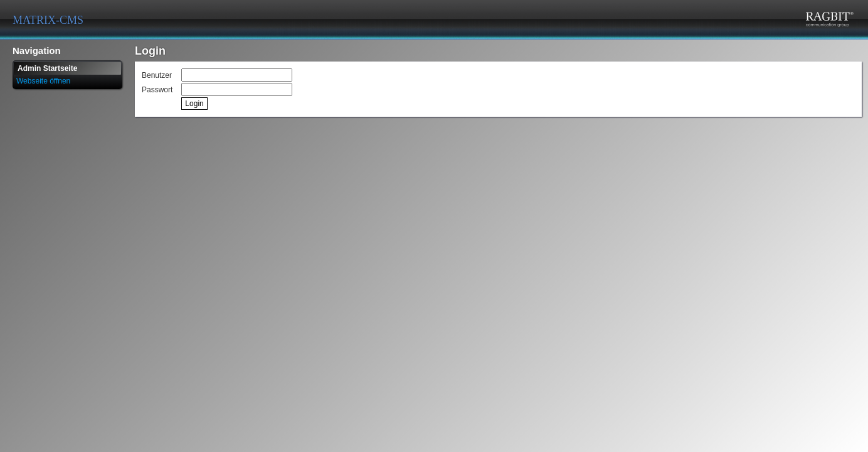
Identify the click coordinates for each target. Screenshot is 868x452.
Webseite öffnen (43, 81)
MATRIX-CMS (48, 20)
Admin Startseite (47, 68)
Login (194, 104)
